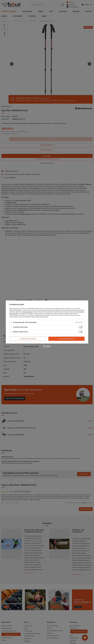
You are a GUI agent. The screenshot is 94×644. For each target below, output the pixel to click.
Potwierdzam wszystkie (66, 339)
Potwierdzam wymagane (28, 339)
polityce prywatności (27, 312)
